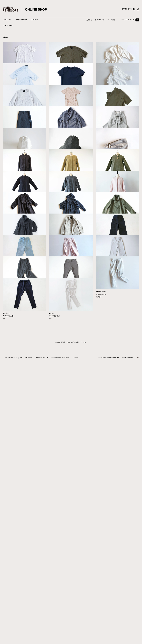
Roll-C (6, 219)
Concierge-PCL (9, 173)
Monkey (6, 592)
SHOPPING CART (130, 20)
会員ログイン (100, 20)
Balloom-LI (7, 500)
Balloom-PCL (101, 500)
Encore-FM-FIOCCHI (58, 453)
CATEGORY (7, 20)
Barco (98, 219)
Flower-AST (8, 268)
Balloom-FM (101, 453)
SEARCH (34, 20)
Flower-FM (54, 268)
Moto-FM (100, 407)
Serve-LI (53, 361)
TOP (4, 26)
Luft (51, 124)
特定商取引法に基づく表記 (60, 637)
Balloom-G (54, 500)
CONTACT (76, 637)
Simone (99, 124)
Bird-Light (53, 407)
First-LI (6, 407)
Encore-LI (7, 314)
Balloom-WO (8, 546)
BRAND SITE (127, 9)
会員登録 (89, 20)
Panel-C (6, 77)
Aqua (51, 592)
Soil (51, 546)
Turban (99, 268)
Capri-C (99, 172)
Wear (11, 26)
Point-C (52, 77)
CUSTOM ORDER (26, 637)
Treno (52, 219)
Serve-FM (7, 361)
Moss (5, 453)
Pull (97, 314)
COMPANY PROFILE (10, 637)
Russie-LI (100, 77)
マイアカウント (113, 20)
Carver (99, 360)
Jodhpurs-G (101, 546)
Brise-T (6, 124)
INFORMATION (21, 20)
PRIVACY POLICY (42, 637)
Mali (51, 173)
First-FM (53, 314)
